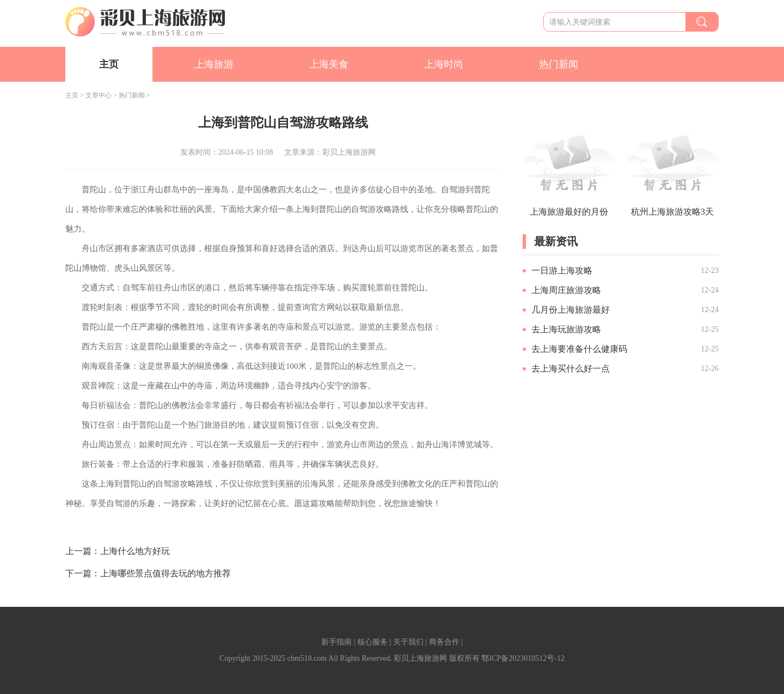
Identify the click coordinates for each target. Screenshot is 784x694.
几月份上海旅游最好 (571, 310)
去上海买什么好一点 (571, 369)
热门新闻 (559, 64)
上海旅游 (214, 64)
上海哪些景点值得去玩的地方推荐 (166, 573)
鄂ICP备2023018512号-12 (523, 658)
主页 (109, 64)
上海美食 (329, 64)
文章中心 (99, 95)
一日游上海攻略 (562, 270)
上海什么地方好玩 (135, 551)
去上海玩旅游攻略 (566, 329)
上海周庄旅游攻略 (566, 290)
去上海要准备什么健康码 (579, 349)
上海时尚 (444, 64)
